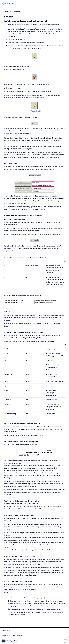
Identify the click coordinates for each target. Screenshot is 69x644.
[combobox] (55, 4)
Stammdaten (18, 11)
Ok (4, 641)
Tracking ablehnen (12, 641)
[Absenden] (44, 4)
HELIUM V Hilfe (8, 11)
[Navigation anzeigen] (65, 640)
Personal (24, 509)
